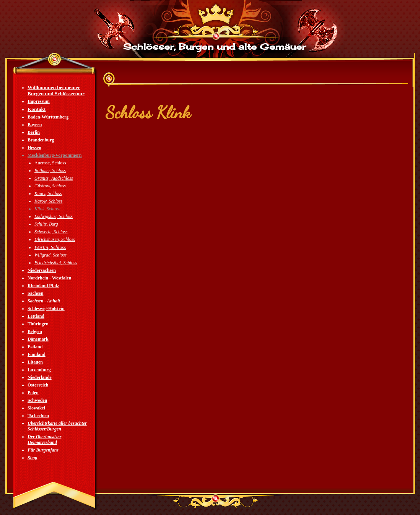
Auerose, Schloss (50, 163)
